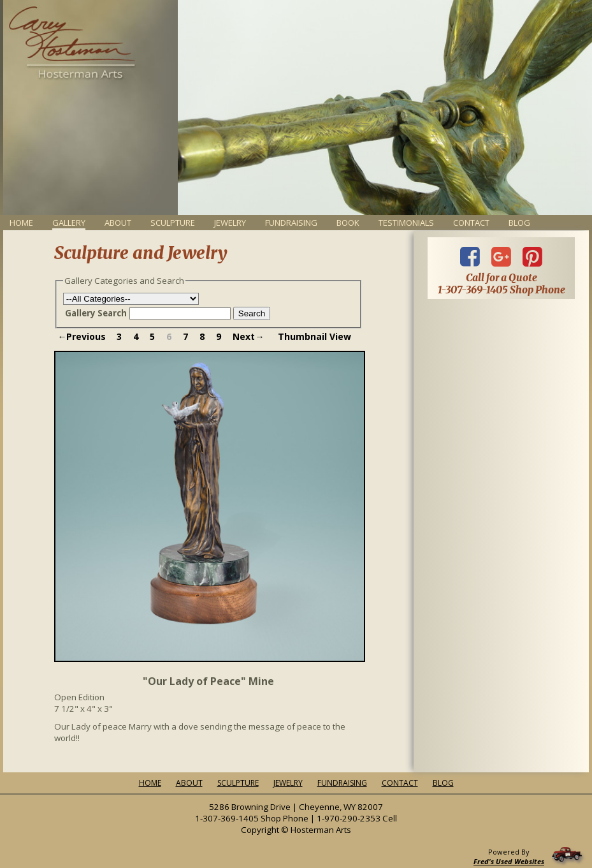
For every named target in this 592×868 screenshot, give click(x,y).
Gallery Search (96, 313)
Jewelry (230, 223)
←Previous (82, 336)
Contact (471, 223)
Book (348, 223)
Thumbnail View (314, 336)
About (118, 223)
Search (252, 313)
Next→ (248, 336)
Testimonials (406, 223)
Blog (519, 223)
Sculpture (173, 223)
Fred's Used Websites (509, 861)
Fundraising (291, 223)
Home (21, 223)
